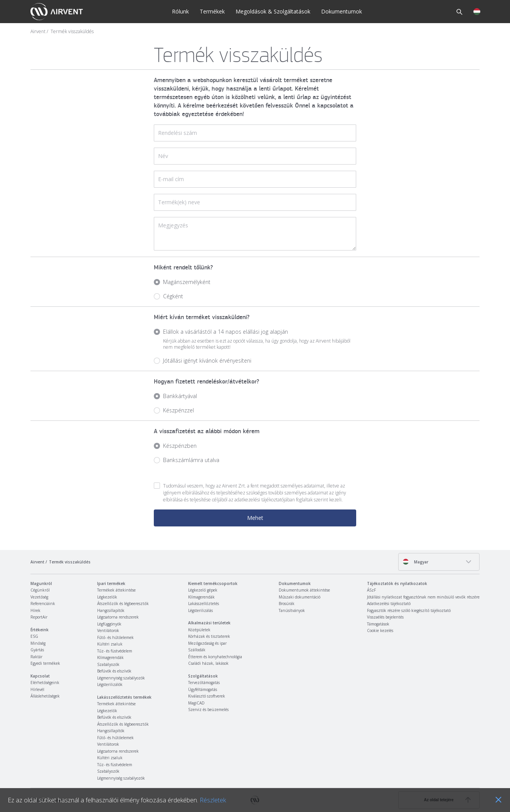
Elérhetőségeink (45, 683)
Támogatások (378, 624)
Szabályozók (108, 664)
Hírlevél (37, 689)
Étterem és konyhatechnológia (215, 657)
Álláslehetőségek (45, 696)
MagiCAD (196, 703)
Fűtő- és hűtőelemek (115, 637)
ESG (34, 636)
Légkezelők (107, 597)
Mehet (255, 518)
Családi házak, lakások (208, 663)
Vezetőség (39, 597)
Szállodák (197, 650)
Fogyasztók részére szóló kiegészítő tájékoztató (409, 610)
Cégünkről (40, 590)
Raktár (36, 657)
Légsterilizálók (110, 684)
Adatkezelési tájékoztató (389, 604)
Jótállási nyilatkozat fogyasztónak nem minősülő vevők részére (423, 597)
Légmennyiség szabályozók (121, 678)
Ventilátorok (108, 630)
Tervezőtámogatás (204, 683)
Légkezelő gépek (203, 590)
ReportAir (39, 617)
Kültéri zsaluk (110, 644)
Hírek (35, 610)
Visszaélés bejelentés (385, 617)
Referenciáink (43, 604)
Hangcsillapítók (111, 610)
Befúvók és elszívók (114, 671)
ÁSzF (371, 590)
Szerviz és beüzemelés (208, 709)
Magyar (415, 562)
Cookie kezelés (380, 630)
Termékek (212, 11)
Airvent (38, 32)
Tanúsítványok (292, 610)
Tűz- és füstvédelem (115, 651)
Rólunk (180, 11)
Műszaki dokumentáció (300, 597)
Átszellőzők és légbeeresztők (123, 604)
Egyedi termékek (45, 663)
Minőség (38, 643)
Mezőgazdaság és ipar (207, 643)
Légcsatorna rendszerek (118, 617)
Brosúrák (287, 604)
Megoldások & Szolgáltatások (273, 11)
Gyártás (37, 650)
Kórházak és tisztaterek (209, 636)
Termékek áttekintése (116, 590)
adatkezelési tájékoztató (259, 500)
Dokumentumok (342, 11)
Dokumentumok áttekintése (304, 590)
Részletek (213, 800)
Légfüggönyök (109, 624)
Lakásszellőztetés (204, 604)
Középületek (199, 630)
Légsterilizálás (200, 610)
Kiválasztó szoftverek (207, 696)
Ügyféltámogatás (203, 689)
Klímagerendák (110, 657)
